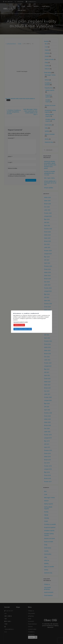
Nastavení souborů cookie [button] (21, 322)
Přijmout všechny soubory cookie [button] (23, 329)
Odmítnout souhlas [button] (19, 325)
